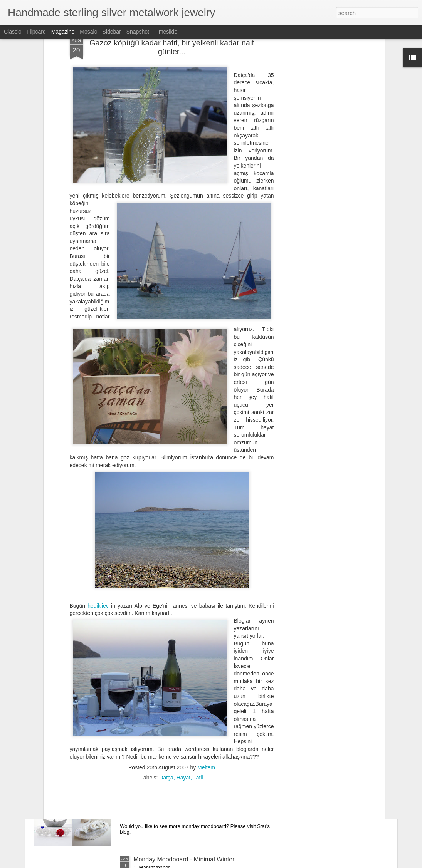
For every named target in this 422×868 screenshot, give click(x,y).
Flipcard (36, 32)
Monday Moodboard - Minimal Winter (184, 859)
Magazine (63, 32)
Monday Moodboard (161, 772)
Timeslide (166, 32)
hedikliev (98, 531)
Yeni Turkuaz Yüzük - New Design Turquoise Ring (201, 685)
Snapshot (138, 32)
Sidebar (112, 32)
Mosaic (88, 32)
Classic (13, 32)
